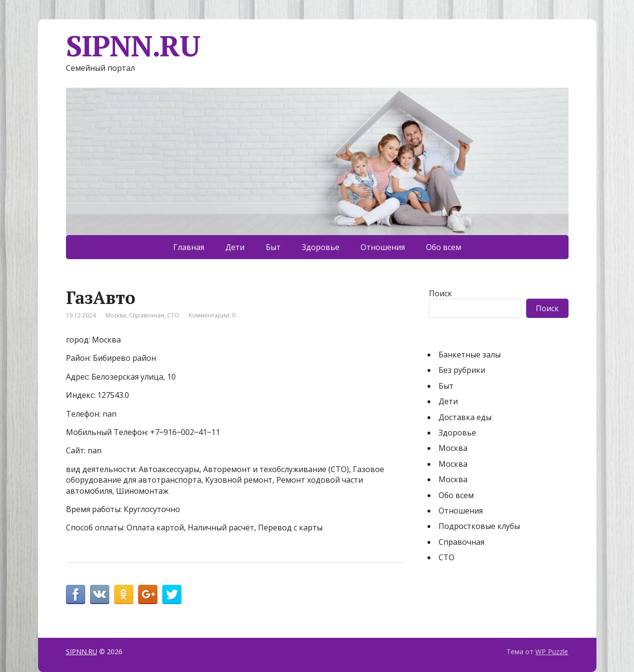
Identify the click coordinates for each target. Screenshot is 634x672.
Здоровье (321, 247)
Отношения (383, 247)
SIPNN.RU (133, 46)
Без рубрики (462, 370)
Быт (273, 247)
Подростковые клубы (479, 526)
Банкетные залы (470, 355)
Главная (189, 247)
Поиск (440, 293)
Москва (116, 315)
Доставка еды (465, 417)
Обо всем (444, 247)
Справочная (147, 315)
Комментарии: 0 (212, 315)
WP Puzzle (552, 652)
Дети (235, 247)
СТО (173, 315)
